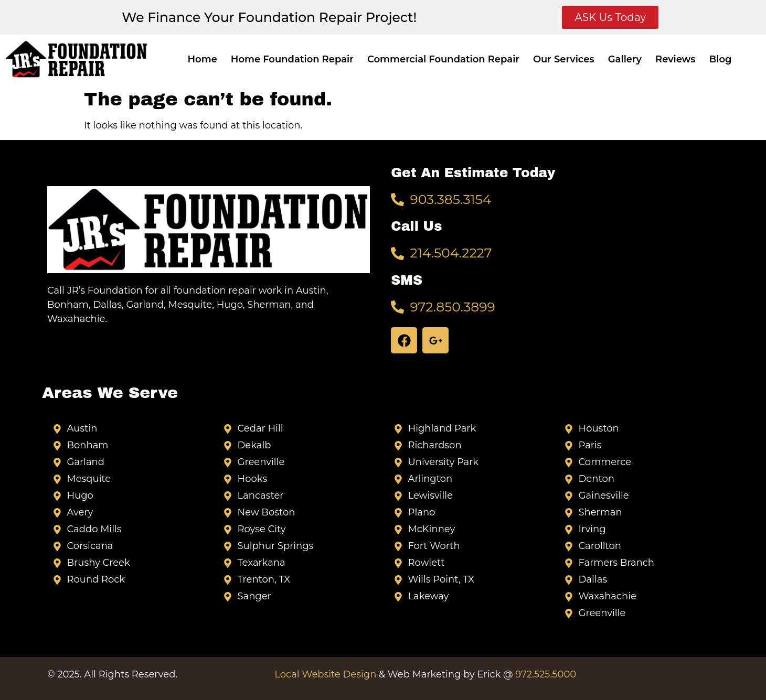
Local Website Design (325, 674)
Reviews (675, 59)
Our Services (564, 59)
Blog (721, 59)
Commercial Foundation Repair (443, 59)
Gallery (625, 59)
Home (202, 59)
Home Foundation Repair (292, 59)
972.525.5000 (546, 674)
